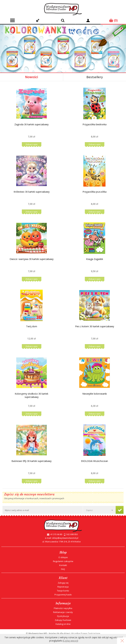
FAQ (63, 569)
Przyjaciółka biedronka (94, 124)
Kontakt (63, 565)
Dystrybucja (63, 616)
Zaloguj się (63, 583)
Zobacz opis (31, 144)
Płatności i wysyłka (63, 608)
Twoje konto (63, 591)
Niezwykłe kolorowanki (95, 394)
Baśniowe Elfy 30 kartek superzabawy (31, 461)
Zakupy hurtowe (63, 620)
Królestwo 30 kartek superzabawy (32, 192)
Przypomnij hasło (63, 595)
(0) (113, 20)
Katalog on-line (63, 624)
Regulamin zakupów (63, 561)
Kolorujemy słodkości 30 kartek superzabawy (31, 395)
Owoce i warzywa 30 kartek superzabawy (32, 259)
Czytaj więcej (70, 641)
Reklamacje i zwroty (63, 612)
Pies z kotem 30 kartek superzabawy (95, 326)
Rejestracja (63, 587)
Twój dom (32, 326)
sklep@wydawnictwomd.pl (65, 538)
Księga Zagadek (95, 259)
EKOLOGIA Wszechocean (94, 461)
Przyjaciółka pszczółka (94, 192)
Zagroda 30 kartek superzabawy (31, 124)
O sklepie (63, 557)
